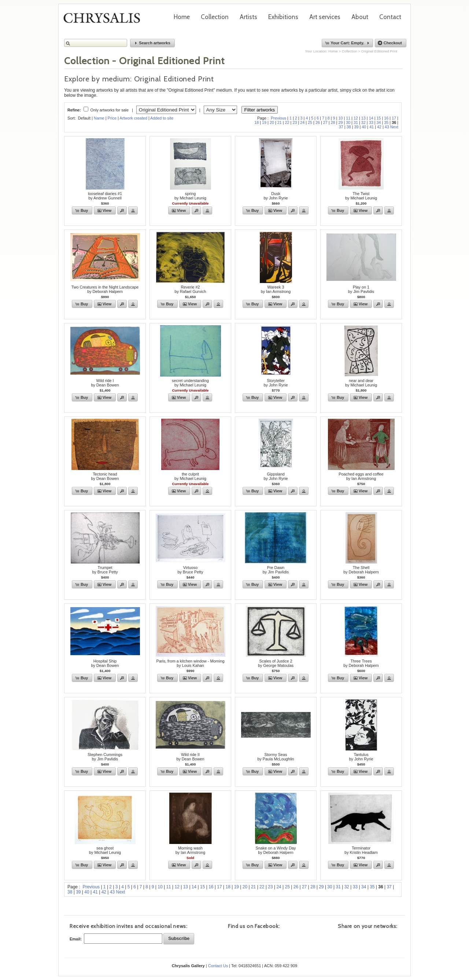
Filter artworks (260, 110)
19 (264, 122)
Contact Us (218, 966)
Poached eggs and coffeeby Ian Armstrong (361, 476)
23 (295, 122)
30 (348, 122)
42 (379, 127)
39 (356, 127)
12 (356, 118)
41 (372, 127)
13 (363, 118)
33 (371, 122)
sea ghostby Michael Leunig (105, 850)
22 (287, 122)
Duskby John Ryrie (276, 196)
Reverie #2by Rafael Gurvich (191, 289)
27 (325, 122)
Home (182, 17)
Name (99, 118)
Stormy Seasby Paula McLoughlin (276, 757)
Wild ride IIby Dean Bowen (190, 757)
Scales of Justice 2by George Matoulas (276, 663)
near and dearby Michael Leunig (361, 383)
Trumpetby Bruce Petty (105, 570)
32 (363, 122)
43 (387, 127)
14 (371, 118)
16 (386, 118)
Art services (325, 17)
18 (256, 122)
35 (386, 122)
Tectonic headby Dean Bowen (105, 476)
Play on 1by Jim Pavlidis (361, 289)
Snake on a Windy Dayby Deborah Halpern (276, 850)
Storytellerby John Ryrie (276, 383)
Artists (248, 17)
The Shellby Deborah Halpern (361, 570)
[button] (152, 43)
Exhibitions (283, 17)
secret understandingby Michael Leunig (190, 383)
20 (272, 122)
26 (318, 122)
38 (349, 127)
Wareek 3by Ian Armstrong (276, 289)
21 (280, 122)
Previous (278, 118)
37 (341, 127)
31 (356, 122)
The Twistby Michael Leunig (361, 196)
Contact (390, 17)
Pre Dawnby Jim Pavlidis (276, 570)
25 (310, 122)
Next (394, 127)
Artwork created (133, 118)
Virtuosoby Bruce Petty (190, 570)
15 (379, 118)
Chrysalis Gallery (104, 21)
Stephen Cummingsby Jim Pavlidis (105, 757)
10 (340, 118)
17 (394, 118)
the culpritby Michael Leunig (190, 476)
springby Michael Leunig (190, 196)
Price (112, 118)
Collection (215, 17)
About (360, 17)
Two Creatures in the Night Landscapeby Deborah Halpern (105, 289)
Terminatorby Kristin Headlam (361, 850)
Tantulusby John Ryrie (361, 757)
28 (333, 122)
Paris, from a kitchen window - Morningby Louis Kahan (190, 663)
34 (379, 122)
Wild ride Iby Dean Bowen (105, 383)
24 (302, 122)
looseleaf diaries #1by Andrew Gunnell (105, 196)
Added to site (162, 118)
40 (364, 127)
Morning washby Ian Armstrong (191, 850)
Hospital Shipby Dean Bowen (105, 663)
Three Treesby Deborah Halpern (361, 663)
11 (348, 118)
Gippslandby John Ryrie (276, 476)
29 (340, 122)
